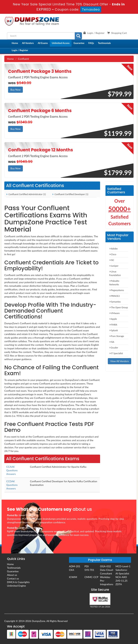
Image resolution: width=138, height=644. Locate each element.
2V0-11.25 (122, 581)
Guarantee (79, 43)
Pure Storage (117, 336)
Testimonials (104, 43)
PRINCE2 (115, 296)
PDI (87, 566)
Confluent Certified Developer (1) (70, 194)
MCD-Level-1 (123, 566)
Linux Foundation (115, 273)
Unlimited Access (61, 43)
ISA (112, 342)
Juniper (114, 266)
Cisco (113, 254)
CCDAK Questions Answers (12, 485)
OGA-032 (105, 566)
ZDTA (119, 584)
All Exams (43, 43)
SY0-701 (89, 570)
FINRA (113, 325)
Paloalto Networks (114, 283)
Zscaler (114, 348)
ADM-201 (75, 566)
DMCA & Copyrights (18, 582)
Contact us (13, 578)
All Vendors (28, 43)
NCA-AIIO (121, 577)
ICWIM (73, 577)
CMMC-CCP (91, 577)
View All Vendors (119, 361)
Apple (113, 319)
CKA (72, 570)
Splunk (114, 330)
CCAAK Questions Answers (12, 470)
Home (15, 43)
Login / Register (20, 50)
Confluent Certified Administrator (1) (26, 194)
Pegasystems (117, 290)
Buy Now (15, 90)
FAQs (91, 43)
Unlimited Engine (16, 586)
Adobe (113, 249)
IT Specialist (116, 353)
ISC (112, 260)
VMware (114, 313)
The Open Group (119, 307)
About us (12, 575)
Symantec (115, 302)
